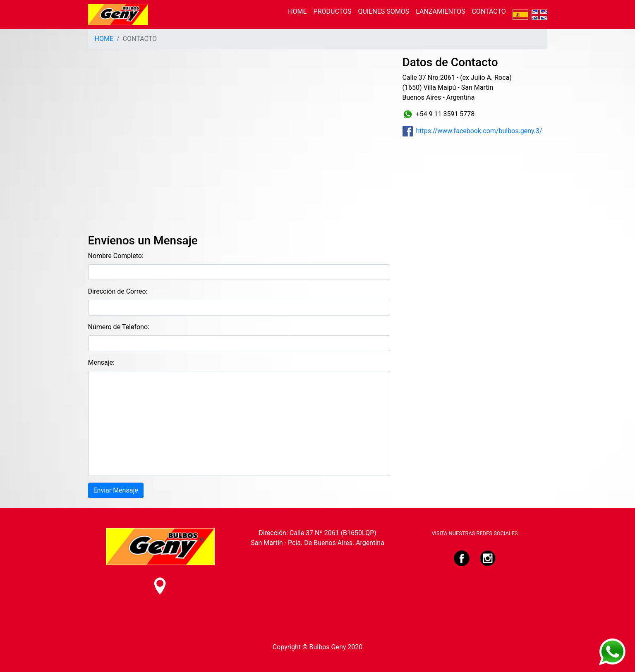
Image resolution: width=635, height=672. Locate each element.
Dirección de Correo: (118, 291)
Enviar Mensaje (116, 490)
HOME (297, 11)
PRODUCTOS (333, 11)
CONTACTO (489, 11)
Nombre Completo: (116, 256)
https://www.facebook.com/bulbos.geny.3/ (472, 131)
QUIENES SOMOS (383, 11)
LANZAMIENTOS (440, 11)
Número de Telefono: (119, 327)
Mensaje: (101, 362)
